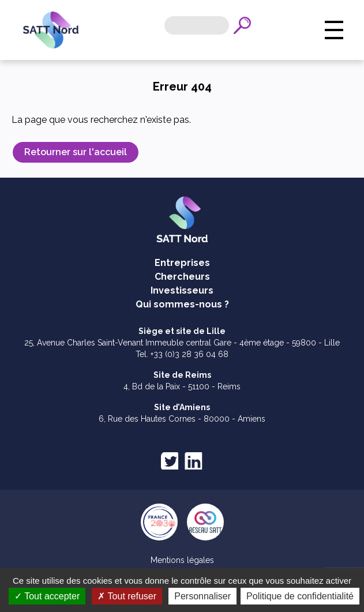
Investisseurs (182, 290)
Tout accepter (108, 596)
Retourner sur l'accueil (76, 152)
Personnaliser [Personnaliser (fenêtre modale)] (264, 596)
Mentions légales (182, 560)
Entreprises (182, 263)
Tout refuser (189, 596)
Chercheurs (182, 277)
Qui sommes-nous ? (182, 304)
